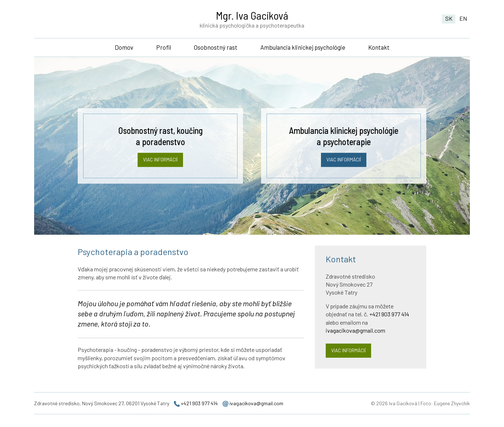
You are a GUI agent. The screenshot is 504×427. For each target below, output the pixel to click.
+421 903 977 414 (389, 319)
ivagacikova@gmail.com (355, 336)
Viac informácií (160, 165)
